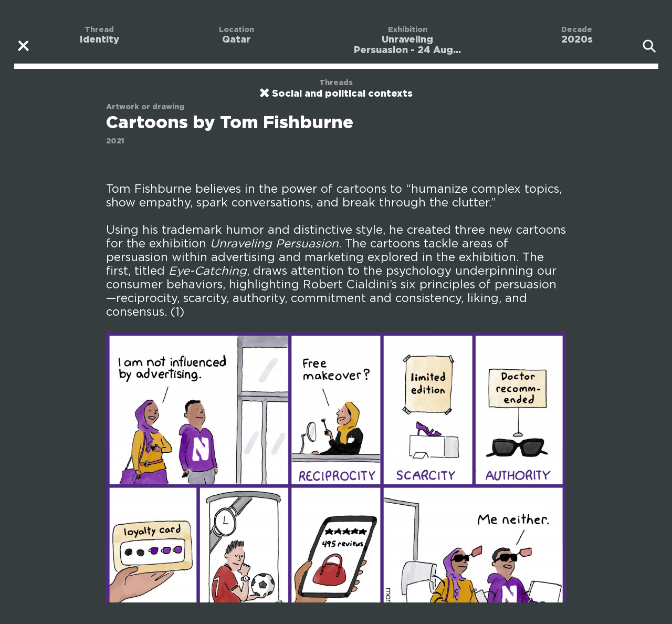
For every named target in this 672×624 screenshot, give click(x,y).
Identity (99, 40)
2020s (577, 40)
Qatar (236, 40)
